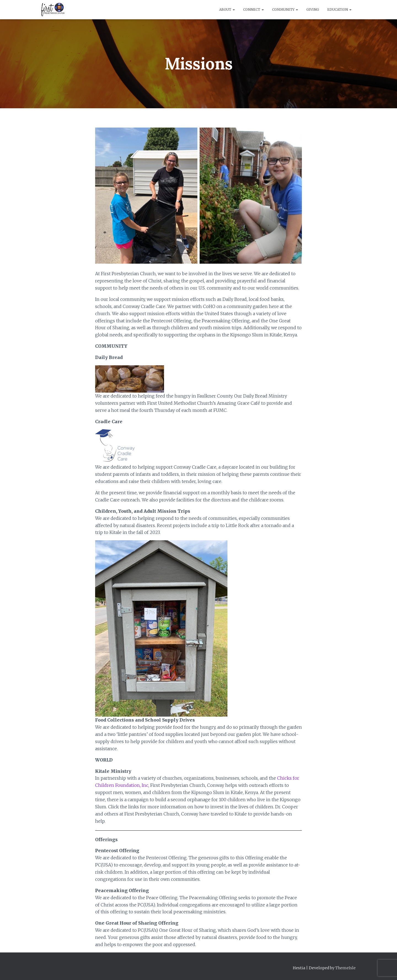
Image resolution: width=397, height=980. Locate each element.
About (227, 10)
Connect (254, 10)
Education (339, 10)
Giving (313, 10)
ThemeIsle (345, 968)
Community (285, 10)
